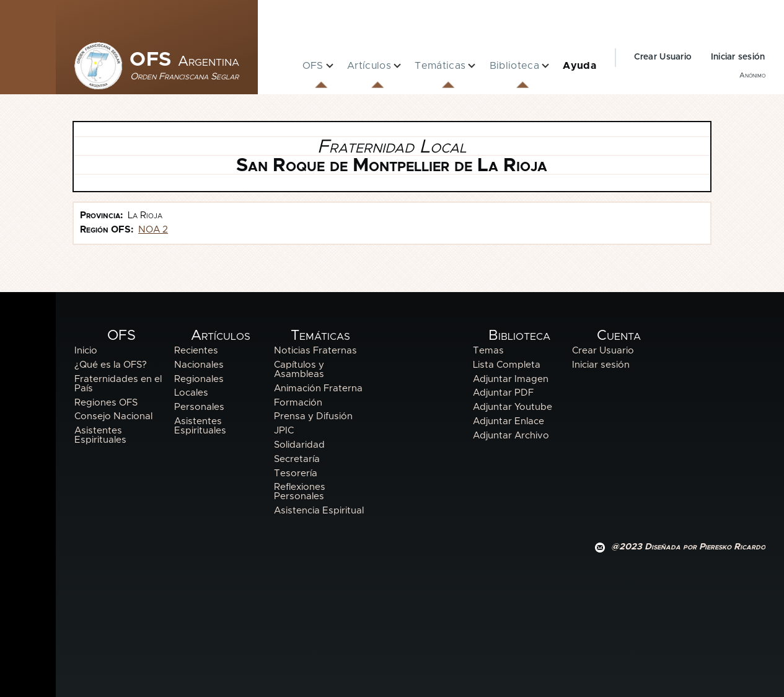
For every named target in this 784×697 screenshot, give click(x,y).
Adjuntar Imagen (511, 379)
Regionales (199, 379)
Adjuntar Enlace (509, 421)
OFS (184, 60)
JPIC (284, 431)
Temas (488, 351)
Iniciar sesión (738, 57)
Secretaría (297, 459)
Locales (191, 393)
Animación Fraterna (318, 388)
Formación (298, 403)
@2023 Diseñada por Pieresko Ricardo (688, 547)
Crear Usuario (663, 57)
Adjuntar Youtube (513, 407)
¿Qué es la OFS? (111, 365)
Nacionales (199, 365)
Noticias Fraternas (315, 351)
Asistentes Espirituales (100, 435)
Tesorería (296, 473)
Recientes (196, 351)
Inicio (86, 351)
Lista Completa (507, 365)
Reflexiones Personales (300, 492)
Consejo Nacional (113, 416)
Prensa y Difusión (313, 416)
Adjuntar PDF (503, 393)
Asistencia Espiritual (319, 511)
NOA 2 (153, 230)
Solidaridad (299, 445)
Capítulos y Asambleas (299, 370)
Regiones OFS (106, 403)
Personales (199, 407)
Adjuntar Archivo (511, 436)
